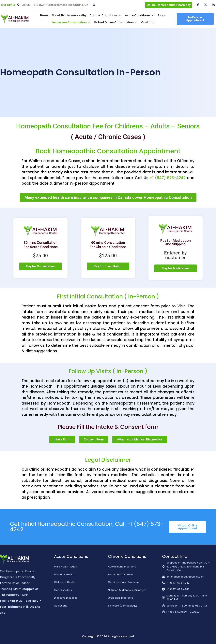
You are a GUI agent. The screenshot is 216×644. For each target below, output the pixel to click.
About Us (58, 15)
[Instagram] (212, 5)
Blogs (162, 15)
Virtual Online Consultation (116, 22)
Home (44, 15)
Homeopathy (77, 15)
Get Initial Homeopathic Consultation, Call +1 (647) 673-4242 (87, 527)
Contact (147, 22)
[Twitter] (204, 5)
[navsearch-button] (94, 3)
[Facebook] (196, 5)
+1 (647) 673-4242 (168, 178)
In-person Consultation (71, 22)
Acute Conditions (139, 15)
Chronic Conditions (105, 15)
